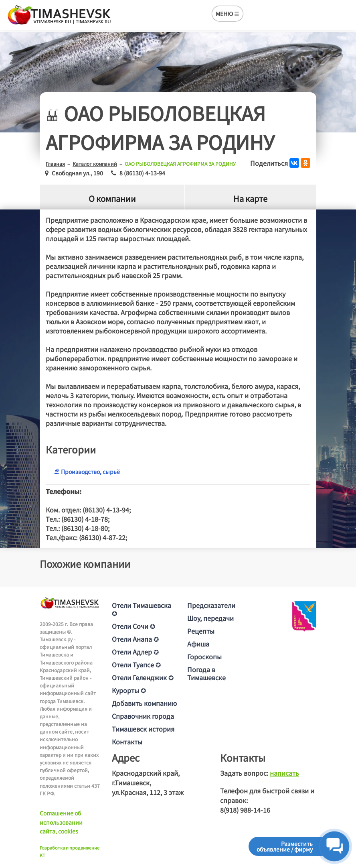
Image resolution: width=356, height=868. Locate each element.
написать (284, 773)
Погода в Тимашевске (206, 673)
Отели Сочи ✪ (133, 626)
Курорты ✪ (129, 690)
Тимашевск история (143, 729)
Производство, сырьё (87, 472)
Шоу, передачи (210, 618)
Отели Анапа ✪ (135, 639)
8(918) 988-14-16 (245, 810)
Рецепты (201, 631)
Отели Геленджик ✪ (143, 677)
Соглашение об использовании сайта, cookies (61, 822)
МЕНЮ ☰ (228, 14)
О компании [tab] (112, 198)
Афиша (198, 644)
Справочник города (143, 716)
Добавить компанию (144, 703)
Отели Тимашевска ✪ (142, 609)
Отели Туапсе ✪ (136, 665)
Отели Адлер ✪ (135, 652)
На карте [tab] (250, 198)
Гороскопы (204, 657)
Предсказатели (211, 605)
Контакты (127, 742)
